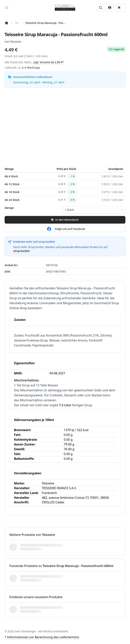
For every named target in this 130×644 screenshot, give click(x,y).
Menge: (9, 208)
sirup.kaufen (21, 251)
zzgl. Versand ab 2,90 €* (49, 62)
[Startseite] (7, 23)
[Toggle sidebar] (7, 8)
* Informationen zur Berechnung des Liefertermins (42, 637)
